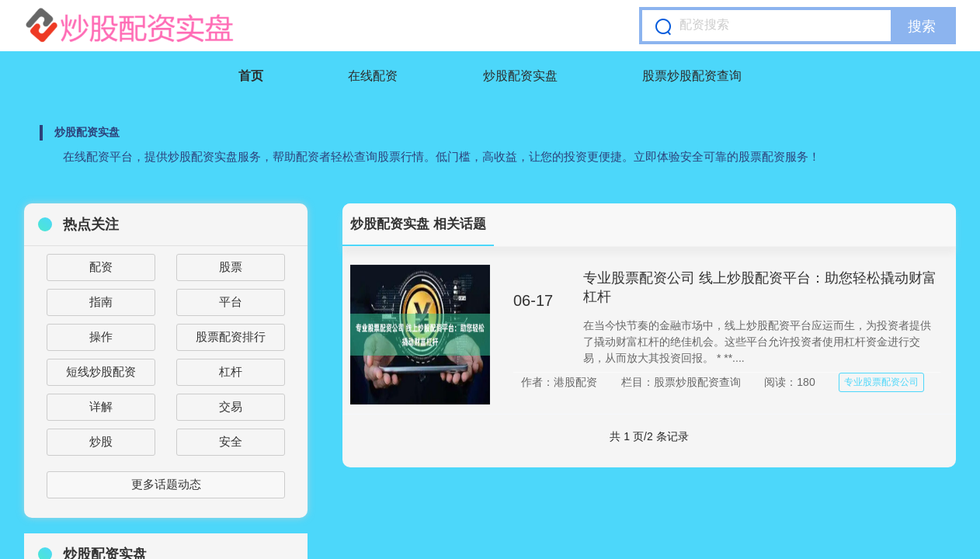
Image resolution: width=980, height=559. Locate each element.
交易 (231, 406)
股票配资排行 (231, 337)
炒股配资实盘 (520, 76)
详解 (101, 406)
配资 (101, 267)
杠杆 (231, 372)
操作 (101, 337)
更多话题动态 (166, 484)
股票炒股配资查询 (692, 76)
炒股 (101, 441)
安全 (231, 441)
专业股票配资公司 (881, 382)
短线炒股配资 (101, 372)
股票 (231, 267)
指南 (101, 302)
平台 (231, 302)
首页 (251, 76)
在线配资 (373, 76)
